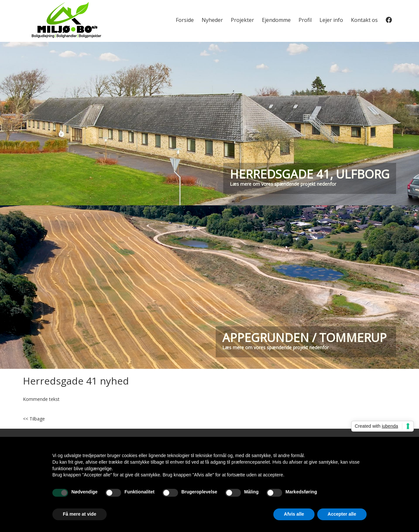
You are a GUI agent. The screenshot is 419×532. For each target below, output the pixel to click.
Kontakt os (364, 20)
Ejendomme (276, 20)
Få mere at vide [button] (80, 514)
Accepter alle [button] (342, 514)
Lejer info (331, 20)
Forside (185, 20)
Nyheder (212, 20)
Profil (305, 20)
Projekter (242, 20)
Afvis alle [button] (294, 514)
